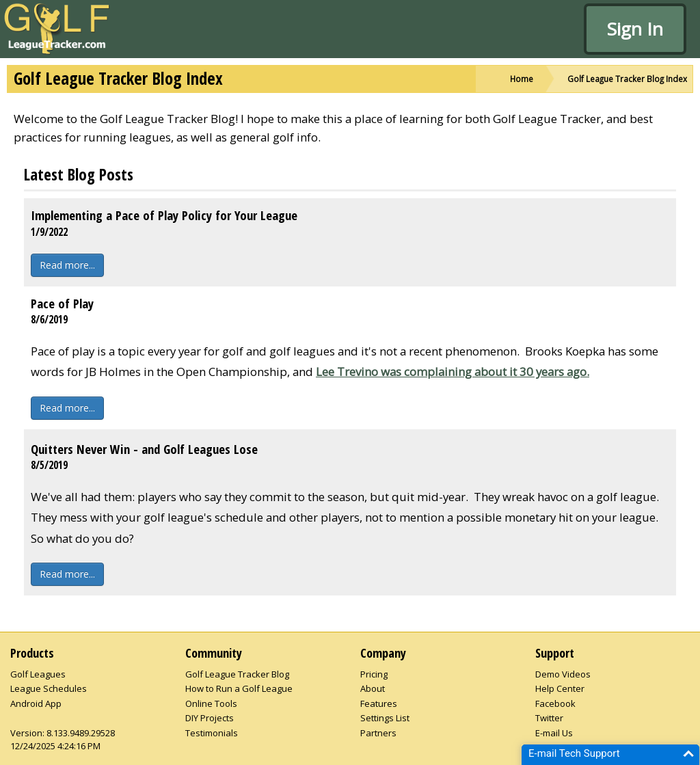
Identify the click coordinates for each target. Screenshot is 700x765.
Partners (378, 733)
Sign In (635, 29)
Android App (36, 703)
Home (522, 79)
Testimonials (212, 733)
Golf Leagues (38, 674)
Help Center (560, 688)
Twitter (549, 718)
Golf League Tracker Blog (237, 674)
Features (379, 703)
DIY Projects (210, 718)
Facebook (555, 703)
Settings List (385, 718)
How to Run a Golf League (239, 688)
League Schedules (49, 688)
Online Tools (211, 703)
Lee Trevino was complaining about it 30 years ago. (453, 372)
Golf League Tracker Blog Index (627, 79)
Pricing (374, 674)
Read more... (67, 265)
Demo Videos (563, 674)
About (373, 688)
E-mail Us (554, 733)
